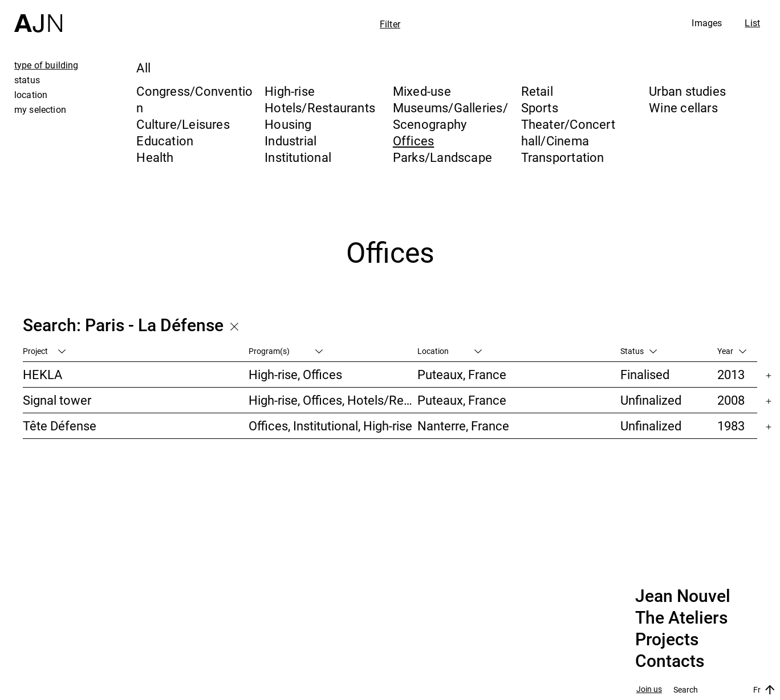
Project (44, 351)
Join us (649, 689)
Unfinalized (651, 400)
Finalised (645, 374)
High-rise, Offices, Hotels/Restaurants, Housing (333, 400)
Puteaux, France (462, 374)
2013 (731, 374)
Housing (288, 124)
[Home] (38, 16)
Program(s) (286, 351)
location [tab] (31, 95)
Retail (537, 91)
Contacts (670, 661)
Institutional (298, 157)
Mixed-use (422, 91)
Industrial (291, 141)
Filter (390, 24)
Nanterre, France (463, 426)
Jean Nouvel (683, 596)
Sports (540, 107)
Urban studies (687, 91)
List (752, 23)
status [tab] (27, 80)
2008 (731, 400)
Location (450, 351)
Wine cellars (683, 107)
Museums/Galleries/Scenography (450, 116)
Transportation (563, 157)
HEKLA (42, 374)
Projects (667, 640)
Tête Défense (60, 426)
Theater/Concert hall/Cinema (568, 132)
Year (732, 351)
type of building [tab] (46, 65)
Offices (414, 141)
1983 (731, 426)
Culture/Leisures (183, 124)
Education (165, 141)
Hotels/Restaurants (320, 107)
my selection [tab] (40, 109)
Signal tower (57, 400)
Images (707, 23)
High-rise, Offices (295, 374)
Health (155, 157)
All (143, 68)
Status (639, 351)
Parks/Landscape (442, 157)
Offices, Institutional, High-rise (330, 426)
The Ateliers (681, 618)
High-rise (290, 91)
